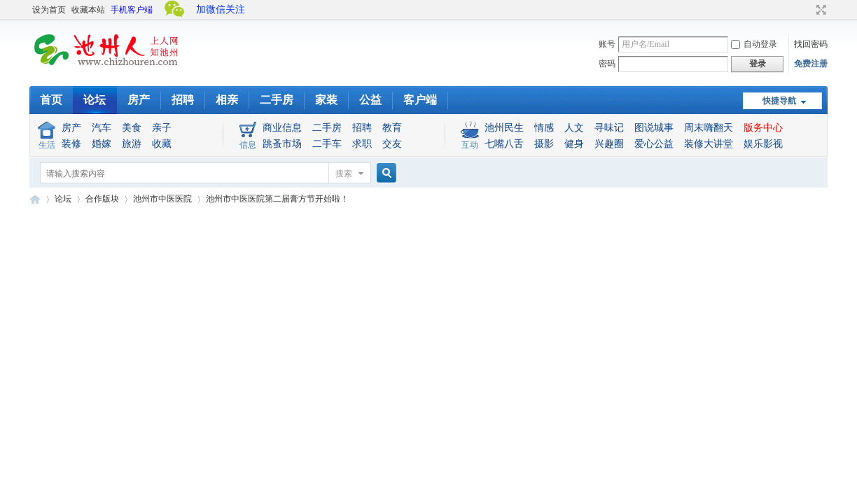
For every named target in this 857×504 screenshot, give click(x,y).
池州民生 (504, 128)
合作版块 (102, 199)
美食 (132, 128)
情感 (544, 128)
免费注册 (811, 64)
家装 (326, 100)
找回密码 (811, 44)
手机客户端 (132, 10)
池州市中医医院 (162, 199)
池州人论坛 (35, 199)
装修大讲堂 (709, 144)
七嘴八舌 (504, 144)
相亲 (227, 100)
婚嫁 (102, 144)
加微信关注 (221, 9)
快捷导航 (779, 101)
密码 (607, 64)
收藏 (162, 144)
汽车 (102, 128)
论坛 (95, 100)
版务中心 (763, 128)
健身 (574, 144)
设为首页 (49, 10)
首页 (51, 100)
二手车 (327, 144)
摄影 (544, 144)
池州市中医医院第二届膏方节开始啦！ (277, 199)
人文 (574, 128)
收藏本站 (88, 10)
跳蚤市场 (282, 144)
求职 (362, 144)
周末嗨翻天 (709, 128)
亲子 (162, 128)
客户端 (420, 100)
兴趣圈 (609, 144)
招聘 (183, 100)
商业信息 (282, 128)
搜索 (344, 174)
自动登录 (754, 44)
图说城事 (654, 128)
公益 (370, 100)
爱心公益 (654, 144)
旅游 (132, 144)
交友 (392, 144)
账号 (607, 44)
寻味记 (609, 128)
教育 (392, 128)
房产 (139, 100)
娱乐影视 (763, 144)
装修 (71, 144)
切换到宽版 (820, 10)
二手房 (277, 100)
